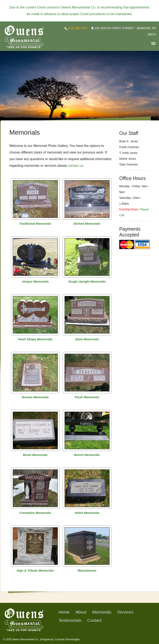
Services (125, 612)
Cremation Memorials (35, 513)
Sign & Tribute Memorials (35, 570)
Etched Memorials (87, 224)
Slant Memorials (87, 339)
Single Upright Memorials (87, 281)
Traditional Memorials (35, 224)
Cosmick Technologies (67, 639)
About (81, 612)
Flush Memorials (87, 397)
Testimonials (70, 620)
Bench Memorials (87, 455)
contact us (76, 166)
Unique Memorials (35, 281)
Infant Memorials (87, 513)
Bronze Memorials (35, 397)
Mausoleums (87, 570)
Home (64, 612)
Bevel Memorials (35, 455)
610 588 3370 (76, 28)
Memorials (102, 612)
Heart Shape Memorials (35, 339)
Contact (95, 620)
